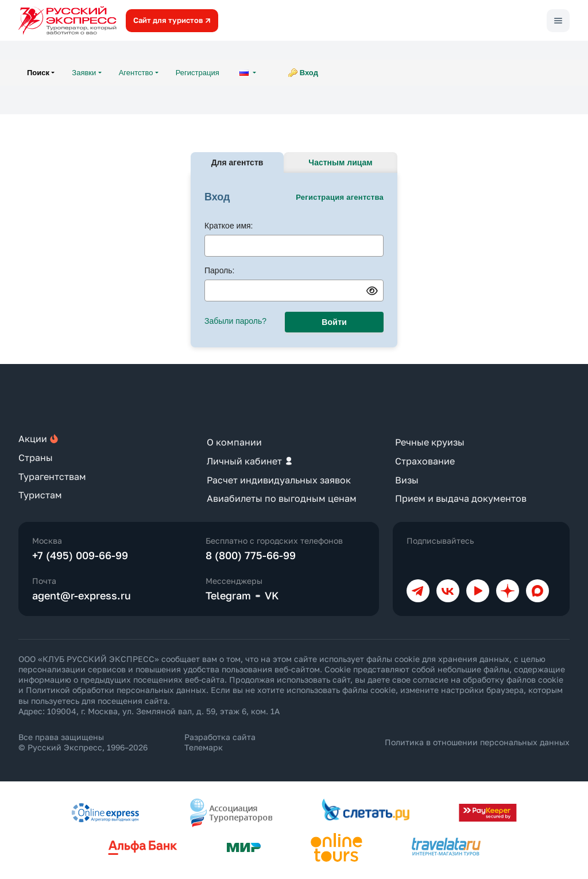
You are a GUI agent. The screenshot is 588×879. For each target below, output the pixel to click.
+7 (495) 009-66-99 (80, 555)
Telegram (228, 595)
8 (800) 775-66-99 (251, 555)
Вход (309, 73)
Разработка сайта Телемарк (220, 742)
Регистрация (198, 73)
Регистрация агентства (340, 197)
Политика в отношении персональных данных (477, 742)
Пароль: (219, 270)
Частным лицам (340, 162)
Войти (334, 322)
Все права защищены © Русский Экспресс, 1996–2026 (83, 742)
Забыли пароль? (235, 321)
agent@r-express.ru (82, 595)
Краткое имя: (229, 226)
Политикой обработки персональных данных (116, 690)
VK (272, 595)
